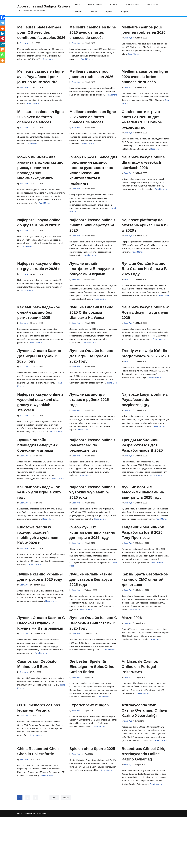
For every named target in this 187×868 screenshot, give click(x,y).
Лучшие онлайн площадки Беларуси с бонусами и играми (38, 473)
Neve (20, 865)
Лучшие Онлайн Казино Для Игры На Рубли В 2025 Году (39, 381)
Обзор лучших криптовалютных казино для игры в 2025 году (92, 570)
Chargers (125, 12)
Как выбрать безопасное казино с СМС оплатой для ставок (145, 619)
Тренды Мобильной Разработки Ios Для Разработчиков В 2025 (142, 473)
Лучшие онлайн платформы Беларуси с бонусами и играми (92, 287)
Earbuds (115, 5)
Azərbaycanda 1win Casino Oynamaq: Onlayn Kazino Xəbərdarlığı (144, 758)
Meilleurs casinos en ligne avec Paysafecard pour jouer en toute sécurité (40, 82)
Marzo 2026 (132, 659)
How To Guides (96, 5)
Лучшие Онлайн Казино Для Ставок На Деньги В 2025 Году (144, 287)
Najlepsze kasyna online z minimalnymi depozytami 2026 (92, 238)
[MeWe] (3, 44)
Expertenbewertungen (89, 753)
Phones (78, 12)
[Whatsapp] (3, 55)
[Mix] (3, 50)
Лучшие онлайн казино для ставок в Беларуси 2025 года (91, 619)
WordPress (41, 865)
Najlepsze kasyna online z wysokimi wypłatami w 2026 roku (92, 525)
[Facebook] (3, 17)
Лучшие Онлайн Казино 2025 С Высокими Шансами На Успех (91, 335)
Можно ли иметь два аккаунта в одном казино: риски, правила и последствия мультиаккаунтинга (41, 179)
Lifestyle (94, 12)
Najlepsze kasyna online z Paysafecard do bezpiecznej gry (145, 426)
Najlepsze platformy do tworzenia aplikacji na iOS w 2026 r (145, 238)
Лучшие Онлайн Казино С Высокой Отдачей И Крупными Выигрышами (41, 664)
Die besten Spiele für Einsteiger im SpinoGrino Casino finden (92, 709)
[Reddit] (3, 28)
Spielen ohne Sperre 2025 (92, 798)
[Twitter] (3, 23)
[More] (3, 60)
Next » (67, 848)
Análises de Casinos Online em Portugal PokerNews (140, 709)
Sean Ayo (24, 43)
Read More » (87, 60)
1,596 (54, 848)
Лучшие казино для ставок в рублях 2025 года (89, 426)
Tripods (109, 12)
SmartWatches (134, 5)
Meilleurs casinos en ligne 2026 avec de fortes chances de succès (93, 32)
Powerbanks (154, 5)
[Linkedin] (3, 34)
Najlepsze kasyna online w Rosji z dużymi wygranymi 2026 (145, 335)
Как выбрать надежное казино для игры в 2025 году (39, 525)
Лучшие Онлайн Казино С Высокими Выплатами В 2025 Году (93, 664)
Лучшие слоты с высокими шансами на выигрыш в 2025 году (143, 525)
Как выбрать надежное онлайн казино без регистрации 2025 (39, 335)
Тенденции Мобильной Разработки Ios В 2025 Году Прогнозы (143, 570)
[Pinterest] (3, 39)
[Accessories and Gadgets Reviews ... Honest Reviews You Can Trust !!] (44, 8)
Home (78, 5)
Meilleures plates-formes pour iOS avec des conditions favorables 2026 (41, 32)
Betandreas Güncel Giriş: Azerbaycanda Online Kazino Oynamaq (144, 803)
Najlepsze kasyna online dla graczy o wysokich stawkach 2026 (143, 173)
